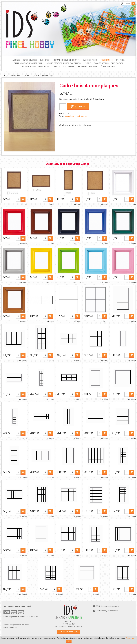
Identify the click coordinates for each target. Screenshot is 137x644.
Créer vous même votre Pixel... (29, 63)
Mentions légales (10, 627)
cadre (67, 116)
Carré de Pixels (90, 60)
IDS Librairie (69, 66)
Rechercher (107, 66)
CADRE (26, 75)
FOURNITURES (107, 60)
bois (72, 116)
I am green (45, 60)
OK (69, 641)
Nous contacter (68, 632)
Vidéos (57, 66)
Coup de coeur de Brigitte (66, 60)
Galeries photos (87, 66)
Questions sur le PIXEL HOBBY (36, 66)
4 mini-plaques (81, 116)
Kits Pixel (120, 60)
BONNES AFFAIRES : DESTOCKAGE (109, 63)
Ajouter (78, 106)
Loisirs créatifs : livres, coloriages (64, 63)
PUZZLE (88, 63)
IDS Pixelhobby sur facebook (106, 611)
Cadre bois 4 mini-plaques (43, 75)
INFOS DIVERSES (30, 60)
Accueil (16, 60)
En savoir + (131, 638)
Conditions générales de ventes (17, 625)
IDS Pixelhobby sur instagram (106, 606)
